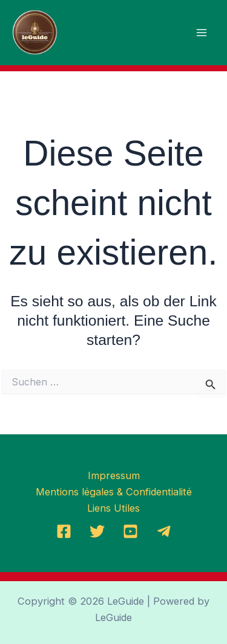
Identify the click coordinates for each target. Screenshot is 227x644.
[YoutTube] (130, 531)
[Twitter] (97, 531)
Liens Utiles (113, 508)
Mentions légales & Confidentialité (114, 492)
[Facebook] (64, 531)
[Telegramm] (164, 531)
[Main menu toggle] (201, 33)
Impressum (114, 475)
